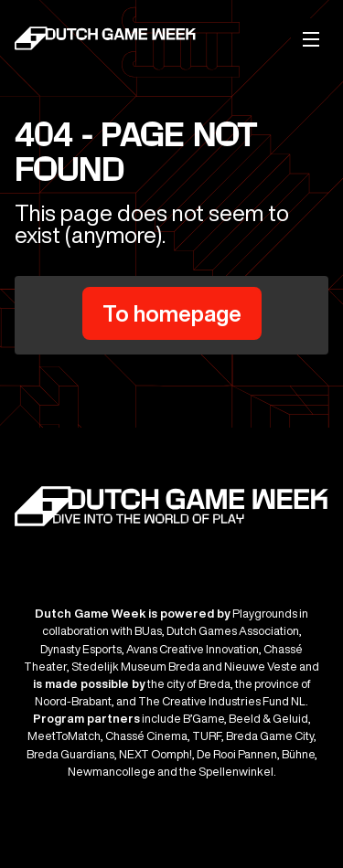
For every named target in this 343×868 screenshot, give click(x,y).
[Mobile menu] (311, 39)
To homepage (172, 313)
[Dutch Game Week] (106, 41)
